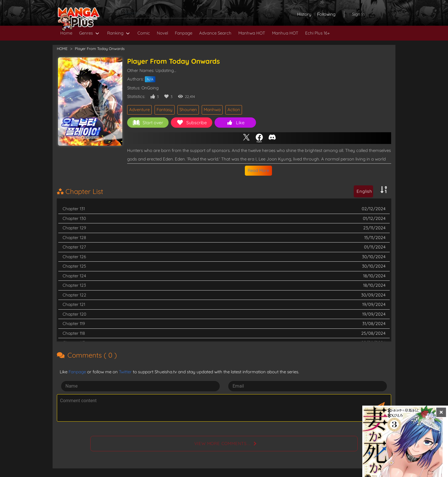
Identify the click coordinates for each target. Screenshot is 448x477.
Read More (258, 170)
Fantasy (165, 110)
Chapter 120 (74, 314)
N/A (150, 79)
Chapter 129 (74, 228)
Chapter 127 (74, 247)
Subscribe (192, 123)
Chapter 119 (74, 323)
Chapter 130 (74, 218)
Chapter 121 (74, 304)
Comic (144, 33)
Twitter (125, 372)
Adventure (139, 110)
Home (66, 33)
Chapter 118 (74, 333)
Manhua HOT (285, 33)
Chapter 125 (74, 266)
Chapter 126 (74, 257)
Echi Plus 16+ (317, 33)
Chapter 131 (74, 209)
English (364, 191)
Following (326, 14)
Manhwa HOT (252, 33)
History (304, 14)
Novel (162, 33)
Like (235, 123)
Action (234, 110)
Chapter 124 (74, 276)
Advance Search (215, 33)
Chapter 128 (74, 238)
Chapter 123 (74, 285)
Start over (148, 123)
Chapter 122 (74, 295)
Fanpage (184, 33)
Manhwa (212, 110)
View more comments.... (223, 443)
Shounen (188, 110)
